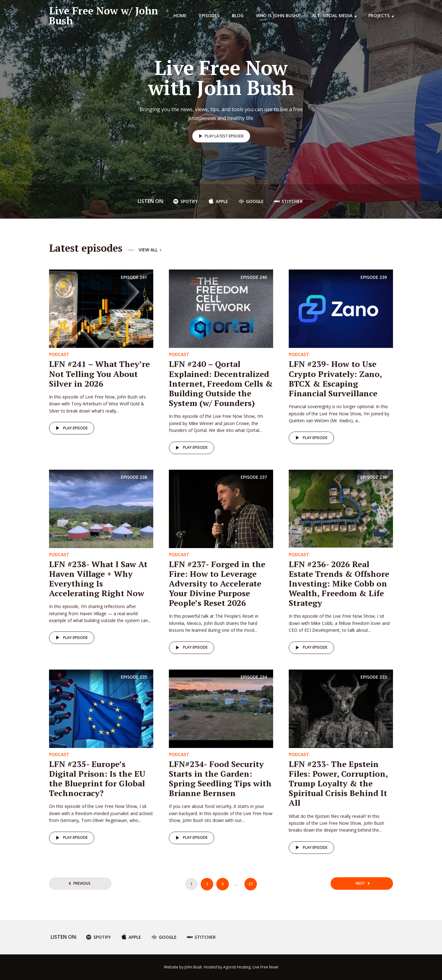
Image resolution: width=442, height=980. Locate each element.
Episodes (209, 15)
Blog (238, 15)
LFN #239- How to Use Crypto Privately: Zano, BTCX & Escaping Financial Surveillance (335, 379)
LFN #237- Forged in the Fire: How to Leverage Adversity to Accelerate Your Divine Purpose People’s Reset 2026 (217, 584)
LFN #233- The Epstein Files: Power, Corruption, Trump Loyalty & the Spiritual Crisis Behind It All (338, 783)
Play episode (71, 428)
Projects (379, 15)
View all (151, 250)
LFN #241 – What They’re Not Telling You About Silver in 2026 (99, 374)
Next (360, 883)
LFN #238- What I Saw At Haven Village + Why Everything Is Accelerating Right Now (98, 579)
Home (180, 15)
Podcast (59, 354)
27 (251, 884)
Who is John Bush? (278, 15)
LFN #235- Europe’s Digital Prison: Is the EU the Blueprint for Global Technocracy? (97, 779)
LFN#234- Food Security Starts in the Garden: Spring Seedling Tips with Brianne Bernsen (220, 779)
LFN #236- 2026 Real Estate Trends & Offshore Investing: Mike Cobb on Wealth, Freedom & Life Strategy (339, 584)
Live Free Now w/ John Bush (103, 16)
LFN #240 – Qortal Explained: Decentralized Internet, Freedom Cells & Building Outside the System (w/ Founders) (221, 383)
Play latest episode (220, 136)
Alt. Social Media (332, 15)
